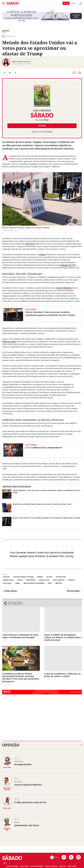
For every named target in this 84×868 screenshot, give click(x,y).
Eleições (40, 577)
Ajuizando (17, 822)
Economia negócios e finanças (24, 577)
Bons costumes (18, 782)
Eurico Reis (7, 767)
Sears (50, 583)
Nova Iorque (7, 583)
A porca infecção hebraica (28, 785)
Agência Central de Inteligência (34, 583)
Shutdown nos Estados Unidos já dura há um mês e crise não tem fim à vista (42, 504)
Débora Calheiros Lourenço (21, 62)
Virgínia (20, 580)
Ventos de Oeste (19, 761)
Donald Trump (61, 577)
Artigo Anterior (11, 591)
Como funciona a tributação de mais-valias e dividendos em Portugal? (21, 636)
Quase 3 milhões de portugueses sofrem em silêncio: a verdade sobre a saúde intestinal (63, 637)
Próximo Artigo (73, 591)
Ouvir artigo (9, 36)
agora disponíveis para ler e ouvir (43, 16)
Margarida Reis (7, 829)
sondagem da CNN (67, 265)
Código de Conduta (51, 866)
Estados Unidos (9, 580)
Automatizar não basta (27, 825)
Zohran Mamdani (64, 288)
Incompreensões (23, 764)
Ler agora (42, 126)
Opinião (11, 745)
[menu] (3, 3)
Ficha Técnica (24, 866)
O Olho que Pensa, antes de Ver (30, 802)
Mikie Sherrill (31, 580)
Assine (66, 3)
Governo (50, 577)
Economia (7, 577)
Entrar (74, 3)
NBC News (30, 244)
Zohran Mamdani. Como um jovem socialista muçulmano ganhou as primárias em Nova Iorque (50, 314)
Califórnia (72, 580)
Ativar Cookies (72, 866)
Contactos (62, 866)
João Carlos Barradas (7, 788)
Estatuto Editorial (12, 866)
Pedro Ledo (7, 808)
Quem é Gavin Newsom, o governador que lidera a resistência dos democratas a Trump (46, 518)
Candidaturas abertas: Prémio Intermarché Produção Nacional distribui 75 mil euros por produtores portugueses (21, 677)
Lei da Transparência (37, 866)
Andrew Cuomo (9, 341)
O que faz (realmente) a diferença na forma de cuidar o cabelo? (62, 675)
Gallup (42, 254)
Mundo (6, 31)
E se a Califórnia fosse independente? (44, 448)
